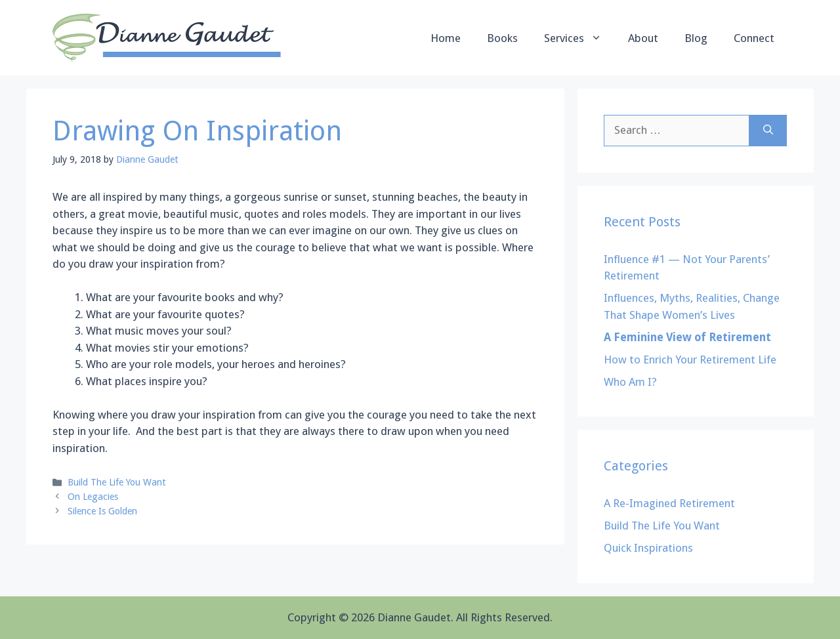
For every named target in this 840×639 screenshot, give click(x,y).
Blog (696, 38)
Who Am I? (630, 382)
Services (579, 38)
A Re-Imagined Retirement (669, 503)
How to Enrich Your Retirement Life (690, 360)
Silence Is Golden (102, 511)
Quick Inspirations (648, 548)
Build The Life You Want (117, 482)
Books (502, 38)
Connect (754, 38)
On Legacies (93, 497)
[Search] (768, 131)
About (643, 38)
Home (446, 38)
